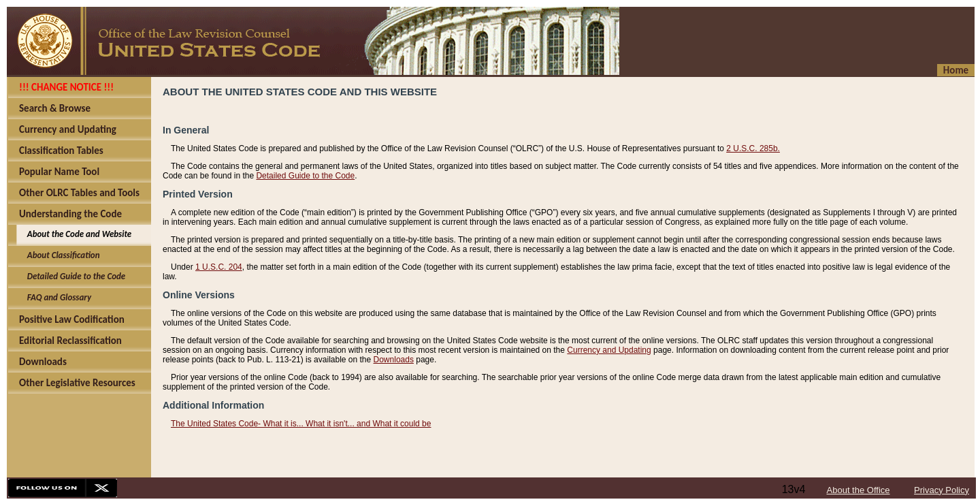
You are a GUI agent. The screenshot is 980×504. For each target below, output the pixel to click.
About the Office (859, 490)
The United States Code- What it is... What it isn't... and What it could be (301, 424)
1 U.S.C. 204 (219, 267)
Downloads (394, 360)
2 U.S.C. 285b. (753, 148)
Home (956, 70)
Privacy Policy (942, 490)
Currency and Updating (609, 350)
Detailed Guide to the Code (305, 176)
